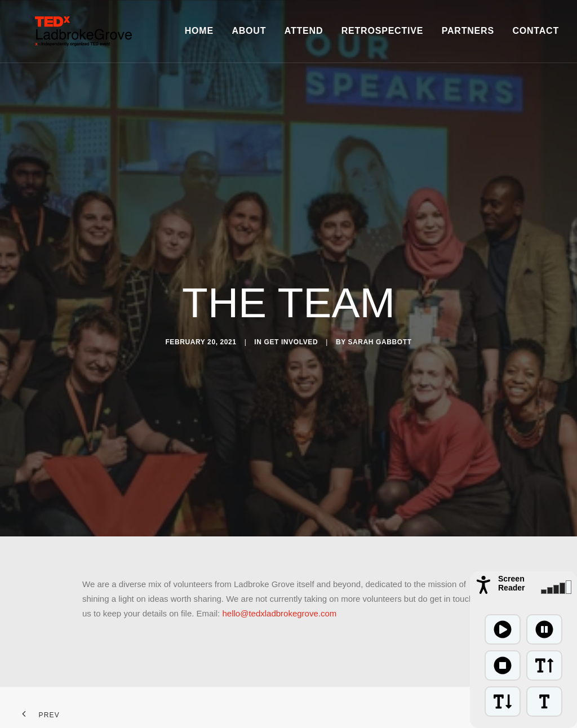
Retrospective (388, 43)
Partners (474, 43)
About (255, 43)
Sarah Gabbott (380, 313)
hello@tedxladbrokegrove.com (279, 555)
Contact (542, 43)
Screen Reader (511, 583)
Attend (310, 43)
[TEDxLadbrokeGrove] (104, 43)
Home (205, 43)
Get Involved (291, 313)
